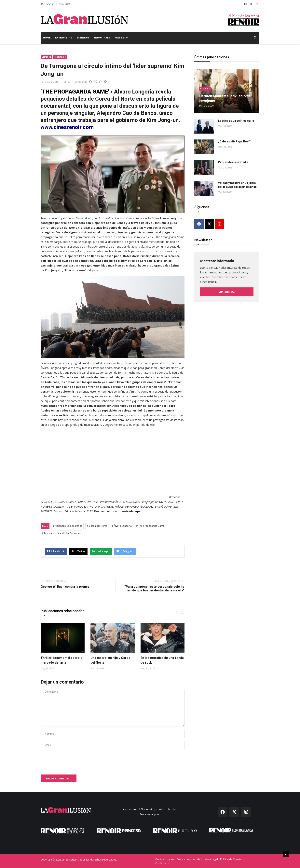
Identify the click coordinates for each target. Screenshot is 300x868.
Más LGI (121, 38)
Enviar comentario (59, 779)
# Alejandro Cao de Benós (67, 526)
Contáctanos (163, 863)
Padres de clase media (233, 162)
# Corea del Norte (97, 526)
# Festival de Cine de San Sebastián (61, 533)
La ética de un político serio (236, 121)
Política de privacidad (189, 859)
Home (47, 38)
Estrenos (83, 38)
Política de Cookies (231, 859)
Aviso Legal (211, 859)
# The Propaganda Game (150, 526)
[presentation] (71, 760)
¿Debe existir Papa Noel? (234, 141)
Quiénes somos (165, 859)
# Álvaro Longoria (122, 526)
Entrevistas (64, 38)
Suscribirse (227, 292)
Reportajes (102, 38)
